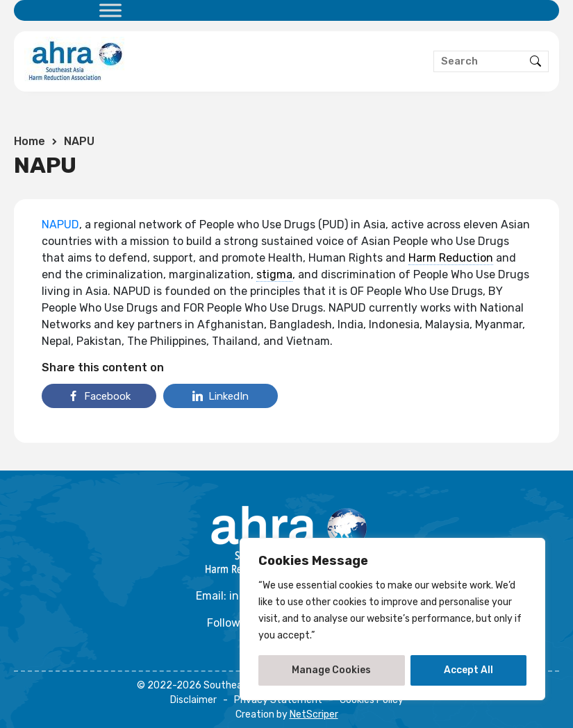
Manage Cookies (331, 670)
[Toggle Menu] (110, 10)
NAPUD (60, 225)
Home (30, 141)
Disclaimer (193, 700)
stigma (274, 274)
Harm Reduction (451, 258)
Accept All (468, 670)
